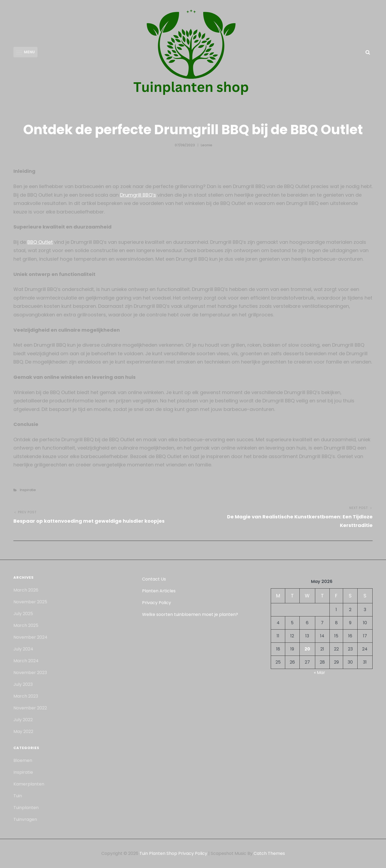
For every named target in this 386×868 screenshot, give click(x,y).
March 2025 (26, 625)
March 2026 (26, 590)
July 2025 (23, 614)
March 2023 (26, 696)
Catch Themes (269, 853)
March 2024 (26, 661)
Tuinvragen (25, 819)
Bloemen (23, 760)
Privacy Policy (157, 603)
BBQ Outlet (40, 242)
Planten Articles (159, 591)
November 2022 (30, 708)
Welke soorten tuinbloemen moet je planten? (190, 614)
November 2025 (30, 602)
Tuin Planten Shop (158, 853)
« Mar (320, 673)
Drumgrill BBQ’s (138, 195)
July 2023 (23, 684)
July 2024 (23, 649)
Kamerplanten (29, 784)
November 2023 (30, 673)
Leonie (207, 145)
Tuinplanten (26, 808)
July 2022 (23, 720)
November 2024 (30, 637)
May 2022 (23, 732)
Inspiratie (28, 490)
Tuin (18, 796)
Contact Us (154, 579)
